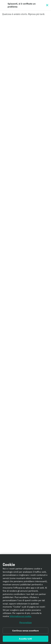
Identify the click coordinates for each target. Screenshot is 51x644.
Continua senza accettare (26, 631)
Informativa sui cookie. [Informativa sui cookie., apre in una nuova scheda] (21, 617)
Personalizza (26, 623)
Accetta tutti (25, 640)
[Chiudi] (47, 5)
